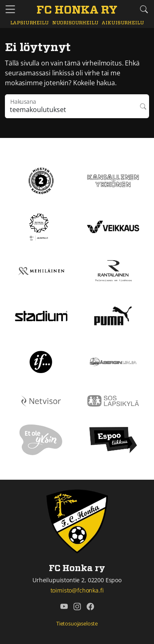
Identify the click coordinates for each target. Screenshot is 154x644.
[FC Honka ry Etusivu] (77, 11)
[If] (41, 361)
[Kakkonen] (41, 180)
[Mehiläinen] (41, 271)
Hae (143, 106)
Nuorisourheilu (75, 23)
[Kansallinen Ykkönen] (113, 180)
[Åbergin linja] (113, 361)
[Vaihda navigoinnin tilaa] (10, 10)
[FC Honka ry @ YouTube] (64, 607)
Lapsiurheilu (30, 23)
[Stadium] (41, 315)
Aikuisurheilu (123, 23)
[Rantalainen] (113, 271)
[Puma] (113, 315)
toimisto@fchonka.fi (77, 590)
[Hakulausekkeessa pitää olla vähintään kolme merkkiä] (71, 106)
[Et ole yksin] (41, 439)
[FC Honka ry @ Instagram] (77, 607)
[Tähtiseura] (41, 226)
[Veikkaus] (113, 226)
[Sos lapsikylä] (113, 400)
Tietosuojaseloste (77, 623)
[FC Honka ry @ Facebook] (90, 607)
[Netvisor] (41, 400)
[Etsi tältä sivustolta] (144, 9)
